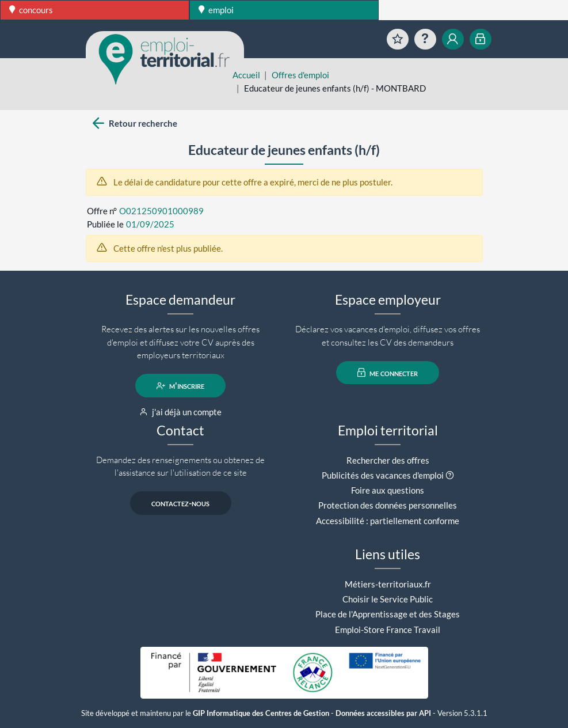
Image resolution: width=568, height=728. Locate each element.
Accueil (246, 75)
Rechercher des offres (388, 460)
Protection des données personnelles (388, 505)
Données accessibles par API (383, 713)
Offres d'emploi (300, 75)
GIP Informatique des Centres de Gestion (261, 713)
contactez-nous (180, 503)
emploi (216, 10)
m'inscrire (180, 386)
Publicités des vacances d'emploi (383, 475)
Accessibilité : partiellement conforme (388, 521)
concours (31, 10)
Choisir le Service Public (388, 599)
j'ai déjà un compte (180, 412)
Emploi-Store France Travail (388, 630)
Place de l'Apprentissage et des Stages (388, 614)
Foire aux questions (388, 490)
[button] (450, 475)
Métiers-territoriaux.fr (388, 584)
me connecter (388, 373)
